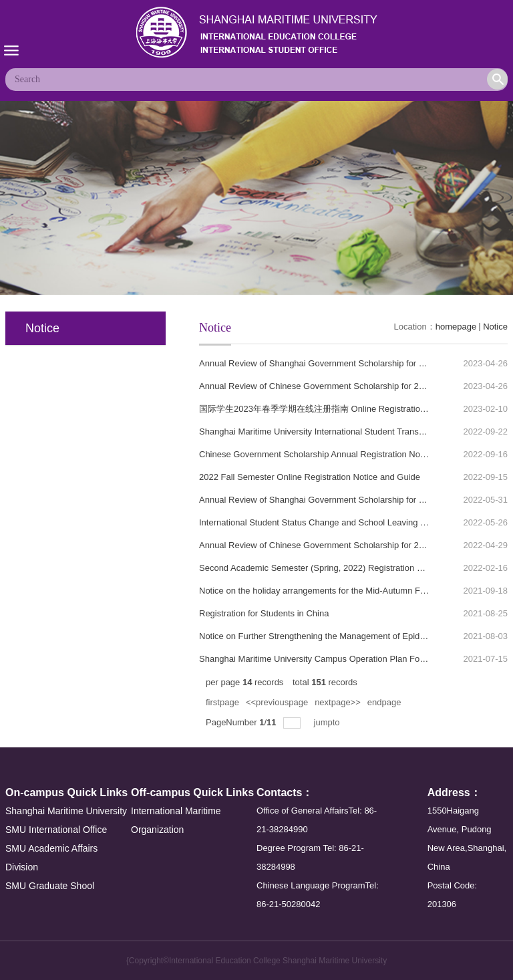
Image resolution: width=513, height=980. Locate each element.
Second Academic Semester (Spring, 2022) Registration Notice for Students (345, 568)
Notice (495, 327)
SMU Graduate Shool (50, 886)
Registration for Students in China (264, 613)
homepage (456, 327)
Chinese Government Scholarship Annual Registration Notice (316, 454)
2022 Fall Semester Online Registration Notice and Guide (310, 477)
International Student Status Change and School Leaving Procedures (332, 522)
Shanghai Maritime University (66, 811)
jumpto (328, 722)
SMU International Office (56, 830)
